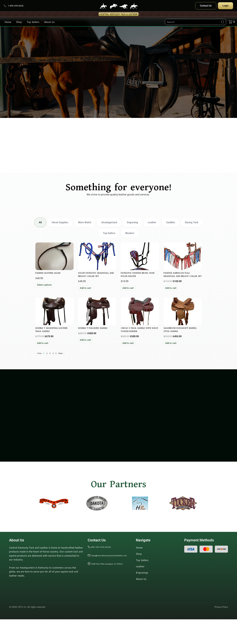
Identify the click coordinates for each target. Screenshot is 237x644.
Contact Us (206, 6)
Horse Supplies (60, 223)
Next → (62, 378)
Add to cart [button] (86, 300)
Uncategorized (109, 223)
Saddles (171, 223)
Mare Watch (85, 223)
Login (226, 6)
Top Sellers (33, 22)
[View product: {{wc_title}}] (54, 268)
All (40, 223)
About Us (49, 22)
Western (130, 233)
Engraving (132, 223)
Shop (19, 22)
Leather (152, 223)
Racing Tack (192, 223)
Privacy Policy (221, 632)
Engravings (142, 597)
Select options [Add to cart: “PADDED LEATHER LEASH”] (45, 297)
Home (8, 22)
